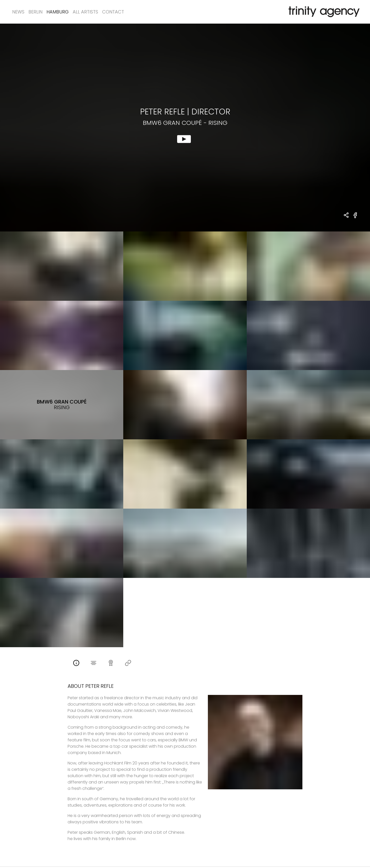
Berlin (35, 12)
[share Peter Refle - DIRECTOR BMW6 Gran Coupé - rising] (346, 216)
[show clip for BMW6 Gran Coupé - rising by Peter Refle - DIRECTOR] (185, 128)
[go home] (323, 12)
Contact (113, 12)
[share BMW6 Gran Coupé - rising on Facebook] (355, 218)
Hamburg (58, 12)
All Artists (85, 12)
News (18, 12)
